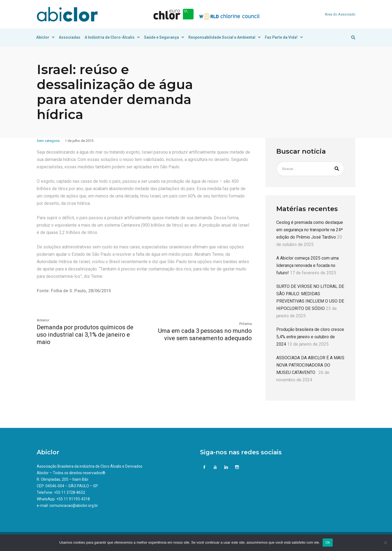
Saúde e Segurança (164, 37)
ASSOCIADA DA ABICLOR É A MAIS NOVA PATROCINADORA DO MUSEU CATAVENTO (310, 365)
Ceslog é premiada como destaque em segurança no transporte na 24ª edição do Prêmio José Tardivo (310, 230)
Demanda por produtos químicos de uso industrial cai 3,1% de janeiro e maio (85, 335)
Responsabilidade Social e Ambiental (224, 37)
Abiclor (45, 37)
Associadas (70, 37)
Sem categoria (48, 141)
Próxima (246, 324)
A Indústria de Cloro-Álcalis (112, 37)
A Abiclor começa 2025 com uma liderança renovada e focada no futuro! (307, 265)
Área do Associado (340, 14)
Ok (328, 542)
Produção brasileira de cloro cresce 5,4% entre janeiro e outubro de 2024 (310, 337)
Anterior (43, 320)
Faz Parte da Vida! (284, 37)
